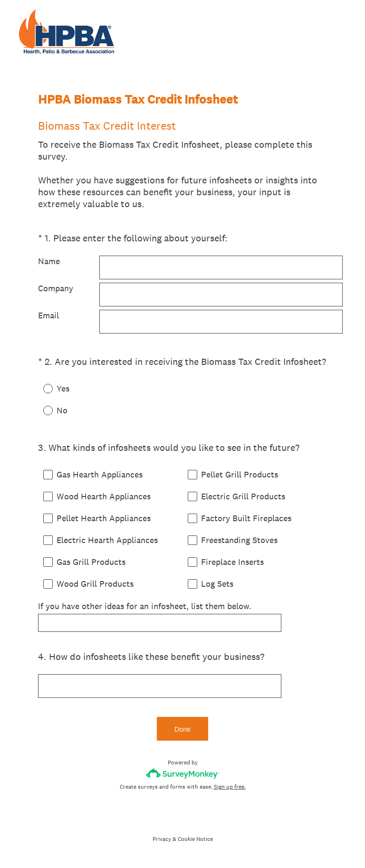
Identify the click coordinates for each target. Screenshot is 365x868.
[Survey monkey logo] (183, 773)
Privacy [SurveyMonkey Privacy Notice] (162, 839)
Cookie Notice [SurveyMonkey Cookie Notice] (195, 839)
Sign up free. (230, 787)
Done (182, 729)
